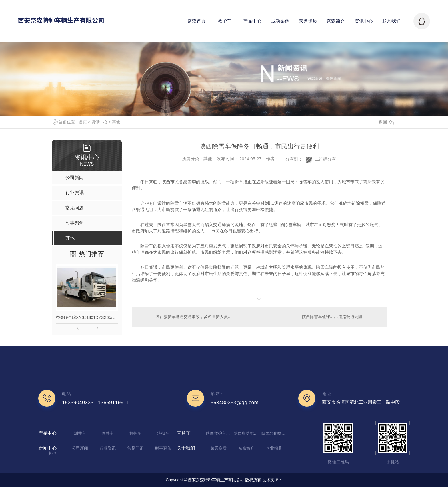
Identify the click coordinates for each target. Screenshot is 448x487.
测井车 (80, 433)
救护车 (135, 433)
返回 (386, 122)
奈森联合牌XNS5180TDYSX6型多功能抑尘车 (87, 317)
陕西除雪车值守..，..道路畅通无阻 (332, 317)
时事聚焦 (163, 448)
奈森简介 (246, 448)
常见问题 (135, 448)
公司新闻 (80, 448)
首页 (83, 122)
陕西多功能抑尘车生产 (247, 433)
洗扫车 (163, 433)
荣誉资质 (219, 448)
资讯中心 (99, 122)
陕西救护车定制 (219, 433)
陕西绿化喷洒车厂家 (275, 433)
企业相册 (274, 448)
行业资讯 (108, 448)
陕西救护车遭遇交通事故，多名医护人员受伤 (195, 317)
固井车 (108, 433)
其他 (116, 122)
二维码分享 (325, 159)
